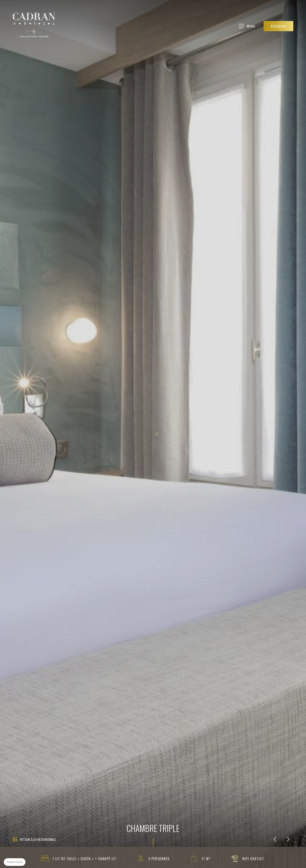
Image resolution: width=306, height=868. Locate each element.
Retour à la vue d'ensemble (38, 839)
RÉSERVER (279, 26)
